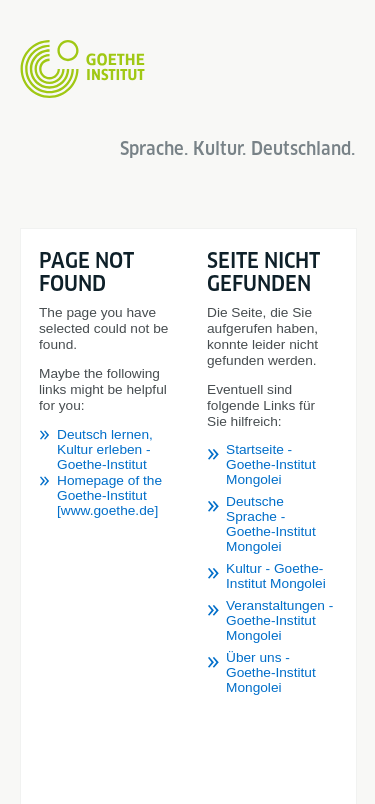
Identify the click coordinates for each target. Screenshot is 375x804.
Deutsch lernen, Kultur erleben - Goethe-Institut (105, 449)
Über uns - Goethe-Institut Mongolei (271, 672)
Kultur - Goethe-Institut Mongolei (276, 576)
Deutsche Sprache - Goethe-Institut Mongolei (271, 524)
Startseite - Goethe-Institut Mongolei (271, 464)
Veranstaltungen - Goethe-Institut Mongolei (279, 620)
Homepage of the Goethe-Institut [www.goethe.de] (109, 495)
